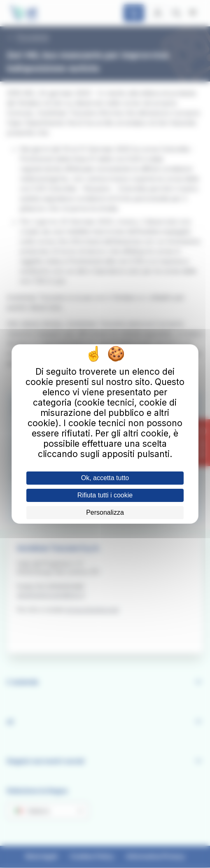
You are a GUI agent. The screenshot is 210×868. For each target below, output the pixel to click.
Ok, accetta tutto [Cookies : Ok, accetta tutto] (105, 478)
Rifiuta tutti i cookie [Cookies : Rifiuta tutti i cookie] (105, 495)
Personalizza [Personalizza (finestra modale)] (105, 512)
